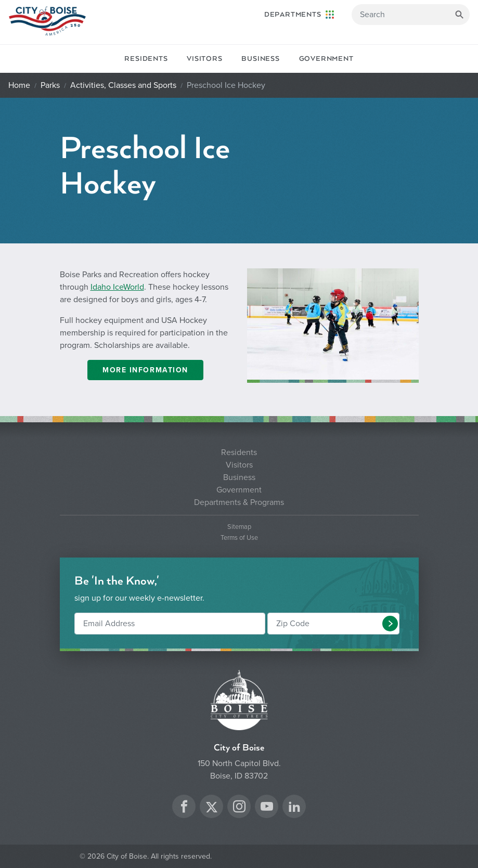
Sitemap (239, 527)
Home (19, 85)
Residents (146, 59)
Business (260, 59)
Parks (50, 85)
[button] (390, 624)
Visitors (204, 59)
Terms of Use (239, 538)
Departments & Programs (239, 502)
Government (326, 59)
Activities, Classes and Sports (123, 85)
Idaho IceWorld (117, 287)
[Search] (411, 15)
